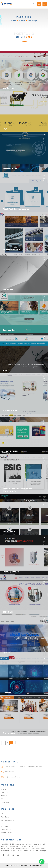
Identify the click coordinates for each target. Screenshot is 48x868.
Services (4, 797)
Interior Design (7, 834)
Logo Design (6, 828)
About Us (5, 794)
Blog (3, 800)
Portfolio (22, 21)
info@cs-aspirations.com (13, 782)
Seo (3, 825)
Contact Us (5, 803)
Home (13, 21)
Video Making (6, 831)
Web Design (6, 818)
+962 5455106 (9, 777)
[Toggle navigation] (45, 4)
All (2, 815)
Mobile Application (8, 821)
